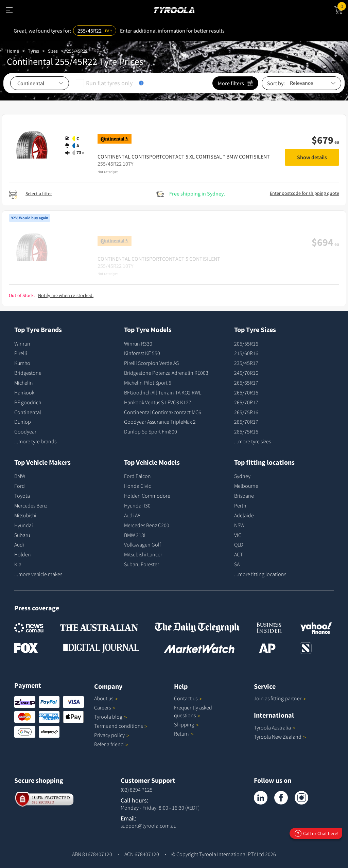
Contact (188, 698)
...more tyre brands (35, 441)
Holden (23, 554)
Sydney (242, 476)
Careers (102, 707)
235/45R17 (246, 363)
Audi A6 (132, 515)
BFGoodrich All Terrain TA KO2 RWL (163, 392)
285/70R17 (246, 422)
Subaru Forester (142, 564)
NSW (239, 525)
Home (13, 51)
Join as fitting (280, 698)
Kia (18, 564)
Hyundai (24, 525)
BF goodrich (28, 402)
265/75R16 (246, 412)
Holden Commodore (147, 496)
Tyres (33, 51)
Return (181, 734)
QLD (239, 544)
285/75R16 (246, 431)
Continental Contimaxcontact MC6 (163, 412)
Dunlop (23, 422)
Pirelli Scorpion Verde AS (151, 363)
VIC (238, 535)
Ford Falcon (137, 476)
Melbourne (246, 486)
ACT (238, 554)
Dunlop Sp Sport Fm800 (151, 431)
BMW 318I (135, 535)
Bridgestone (28, 373)
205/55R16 (246, 344)
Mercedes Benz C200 (147, 525)
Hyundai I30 (137, 505)
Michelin (24, 383)
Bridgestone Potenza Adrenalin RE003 (166, 373)
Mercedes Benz (31, 505)
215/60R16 (246, 353)
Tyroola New (280, 737)
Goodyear (25, 431)
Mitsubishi (25, 515)
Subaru (22, 535)
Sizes (53, 51)
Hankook (24, 392)
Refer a (111, 744)
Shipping (184, 724)
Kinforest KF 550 (142, 353)
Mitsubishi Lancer (143, 554)
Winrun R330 (138, 344)
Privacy (112, 735)
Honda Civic (137, 486)
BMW (20, 476)
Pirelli (21, 353)
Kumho (22, 363)
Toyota (22, 496)
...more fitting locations (260, 574)
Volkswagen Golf (142, 544)
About (106, 698)
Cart (343, 6)
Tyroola (111, 717)
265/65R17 (246, 383)
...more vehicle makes (38, 574)
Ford (20, 486)
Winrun (22, 344)
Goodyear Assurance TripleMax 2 (160, 422)
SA (237, 564)
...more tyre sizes (253, 441)
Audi (19, 544)
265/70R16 (246, 392)
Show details (312, 157)
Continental (28, 412)
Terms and (121, 726)
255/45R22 (77, 51)
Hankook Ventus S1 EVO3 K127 (158, 402)
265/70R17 (246, 402)
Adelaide (244, 515)
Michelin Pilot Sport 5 (148, 383)
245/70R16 (246, 373)
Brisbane (244, 496)
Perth (240, 505)
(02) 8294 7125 (137, 790)
